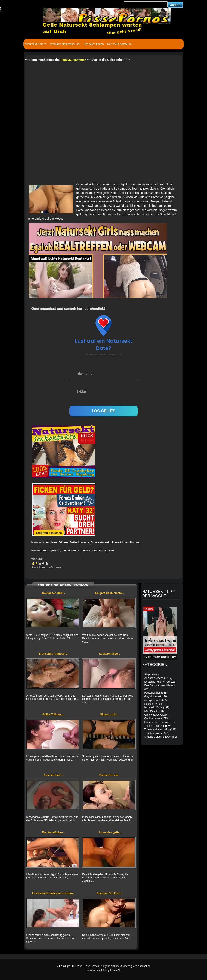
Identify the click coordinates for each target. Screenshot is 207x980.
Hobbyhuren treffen (73, 60)
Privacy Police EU (111, 970)
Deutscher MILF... (54, 593)
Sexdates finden (94, 44)
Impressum (92, 970)
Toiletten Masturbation (157, 730)
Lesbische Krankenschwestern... (54, 893)
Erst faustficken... (54, 832)
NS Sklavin (151, 711)
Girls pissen (151, 700)
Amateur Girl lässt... (110, 893)
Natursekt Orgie (153, 707)
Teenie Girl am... (109, 775)
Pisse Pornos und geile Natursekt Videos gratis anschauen (117, 966)
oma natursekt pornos (76, 551)
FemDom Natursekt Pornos (160, 685)
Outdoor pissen (153, 718)
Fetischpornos (79, 542)
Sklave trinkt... (110, 714)
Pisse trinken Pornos (126, 542)
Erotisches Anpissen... (54, 654)
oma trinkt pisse (103, 551)
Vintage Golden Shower (158, 737)
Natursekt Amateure (119, 44)
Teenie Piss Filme (155, 726)
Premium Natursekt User (65, 44)
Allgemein (150, 674)
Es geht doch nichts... (110, 593)
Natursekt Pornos (36, 44)
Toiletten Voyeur (154, 733)
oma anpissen (51, 551)
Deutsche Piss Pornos (157, 682)
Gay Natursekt (153, 697)
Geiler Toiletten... (54, 714)
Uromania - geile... (110, 832)
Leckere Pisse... (110, 654)
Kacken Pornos (153, 704)
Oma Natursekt (100, 542)
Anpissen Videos (57, 542)
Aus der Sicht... (54, 775)
